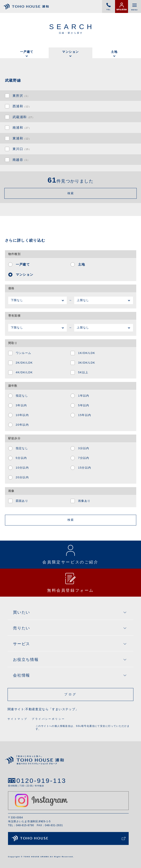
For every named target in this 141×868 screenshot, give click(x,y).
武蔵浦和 (24, 117)
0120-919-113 (41, 781)
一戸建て (27, 52)
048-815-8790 (25, 825)
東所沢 (21, 96)
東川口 (22, 149)
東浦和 (22, 138)
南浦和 (22, 127)
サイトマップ (18, 719)
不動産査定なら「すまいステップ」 (52, 709)
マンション (70, 52)
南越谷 (21, 160)
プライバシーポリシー (48, 719)
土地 (114, 52)
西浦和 (22, 106)
